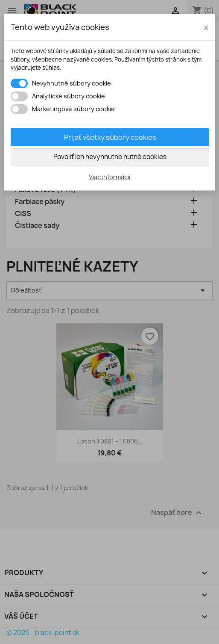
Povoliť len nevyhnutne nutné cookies (110, 157)
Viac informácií (109, 177)
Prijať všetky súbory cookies (110, 137)
